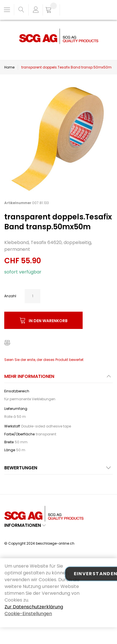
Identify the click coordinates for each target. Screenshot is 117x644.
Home (9, 67)
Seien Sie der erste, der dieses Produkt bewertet (44, 360)
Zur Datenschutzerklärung (34, 607)
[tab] (58, 378)
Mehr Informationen (29, 376)
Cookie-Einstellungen (28, 614)
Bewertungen (21, 468)
